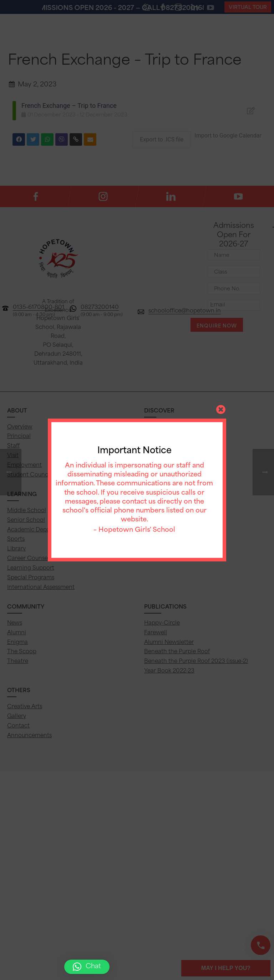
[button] (87, 967)
